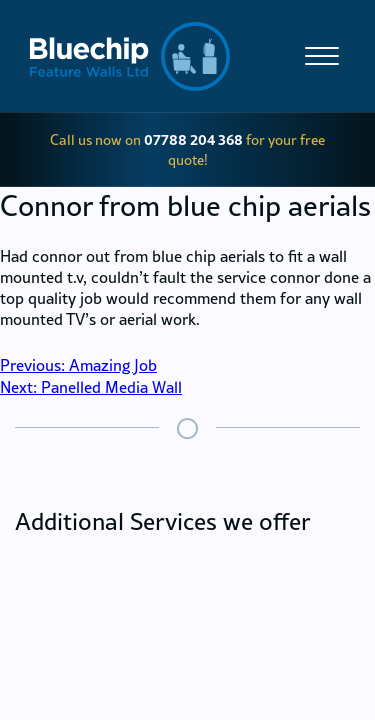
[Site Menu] (317, 55)
